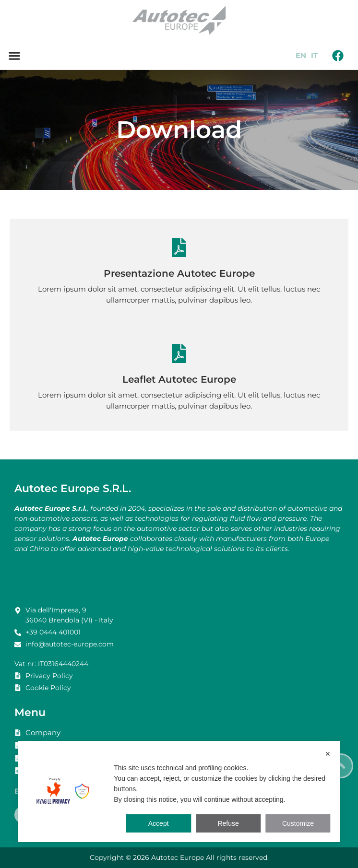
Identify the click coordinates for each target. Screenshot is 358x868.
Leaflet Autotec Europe (179, 379)
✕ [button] (328, 754)
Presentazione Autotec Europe (179, 273)
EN (301, 55)
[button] (14, 55)
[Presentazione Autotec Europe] (179, 247)
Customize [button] (298, 823)
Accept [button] (159, 823)
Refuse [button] (228, 823)
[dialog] (179, 792)
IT (314, 55)
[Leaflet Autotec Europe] (179, 353)
